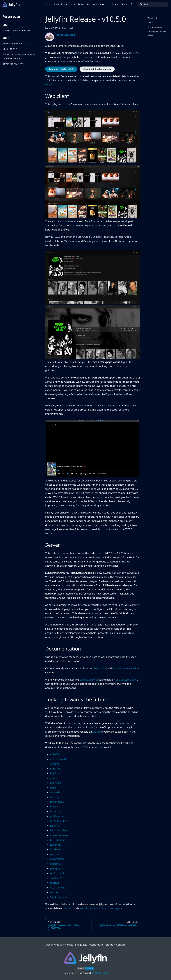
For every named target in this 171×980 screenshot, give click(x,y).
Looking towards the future (157, 33)
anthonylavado (59, 759)
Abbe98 (54, 754)
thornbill (55, 883)
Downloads (61, 4)
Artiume (55, 764)
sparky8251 (57, 878)
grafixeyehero (58, 816)
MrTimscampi (58, 840)
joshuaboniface (59, 821)
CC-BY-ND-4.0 (99, 973)
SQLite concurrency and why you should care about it (19, 56)
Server (150, 23)
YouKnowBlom (59, 897)
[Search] (153, 5)
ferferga (55, 811)
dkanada (55, 792)
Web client (152, 18)
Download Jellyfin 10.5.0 (61, 69)
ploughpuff (57, 868)
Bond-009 (56, 769)
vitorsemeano (58, 888)
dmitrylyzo (56, 797)
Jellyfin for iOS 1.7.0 (12, 64)
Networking (100, 668)
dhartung (56, 783)
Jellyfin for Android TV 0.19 (16, 44)
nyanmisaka (57, 859)
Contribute (77, 4)
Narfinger (56, 845)
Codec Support (88, 680)
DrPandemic (57, 802)
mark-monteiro (59, 835)
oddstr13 (55, 864)
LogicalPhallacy (59, 830)
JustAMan (56, 826)
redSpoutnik (57, 873)
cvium (54, 778)
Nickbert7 (56, 849)
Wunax (54, 892)
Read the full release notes (97, 69)
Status (109, 945)
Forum (127, 4)
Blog (48, 4)
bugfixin (55, 773)
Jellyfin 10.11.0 (10, 49)
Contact (113, 4)
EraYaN (54, 807)
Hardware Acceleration (126, 668)
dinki (53, 788)
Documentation (96, 4)
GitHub (49, 85)
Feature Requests (77, 945)
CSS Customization (126, 680)
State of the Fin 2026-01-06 (16, 30)
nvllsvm (54, 854)
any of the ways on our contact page (101, 908)
